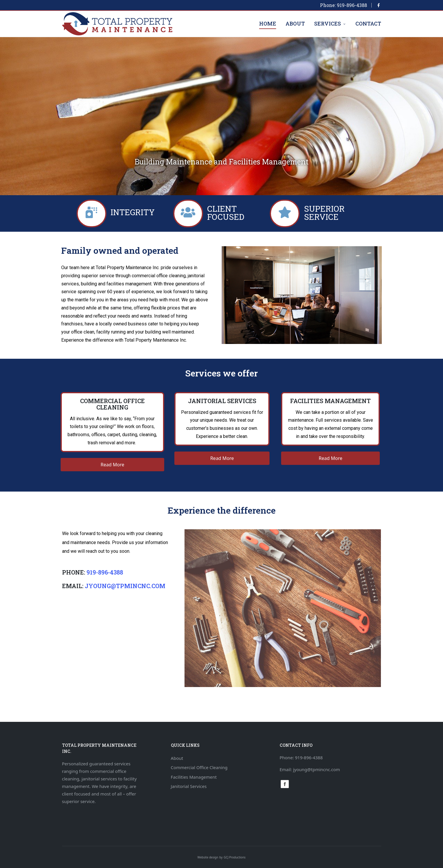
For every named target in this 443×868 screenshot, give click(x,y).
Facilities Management (194, 777)
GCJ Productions (235, 857)
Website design (208, 857)
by (221, 857)
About (177, 758)
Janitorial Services (189, 786)
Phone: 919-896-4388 (343, 5)
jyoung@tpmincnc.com (125, 586)
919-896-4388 (105, 572)
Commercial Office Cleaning (199, 767)
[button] (113, 465)
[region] (221, 116)
